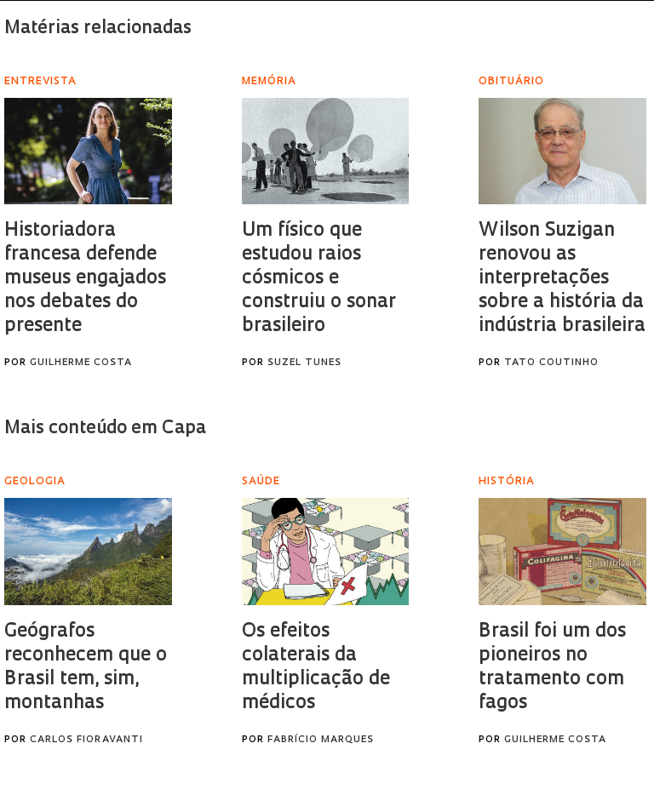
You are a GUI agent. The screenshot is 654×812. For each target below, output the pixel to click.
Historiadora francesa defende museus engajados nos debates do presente (85, 279)
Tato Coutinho (551, 363)
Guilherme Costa (81, 363)
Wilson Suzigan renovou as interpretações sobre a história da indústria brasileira (562, 279)
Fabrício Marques (321, 740)
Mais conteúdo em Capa (105, 429)
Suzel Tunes (304, 363)
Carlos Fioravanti (86, 740)
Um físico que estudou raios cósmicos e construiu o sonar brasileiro (319, 279)
